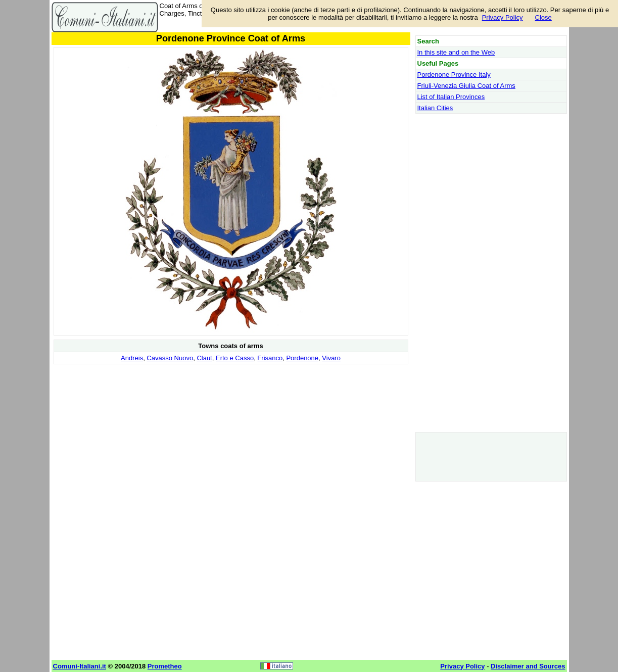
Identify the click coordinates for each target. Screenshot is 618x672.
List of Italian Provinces (451, 97)
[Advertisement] (231, 438)
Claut (204, 358)
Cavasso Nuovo (170, 358)
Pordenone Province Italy (454, 75)
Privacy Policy (503, 17)
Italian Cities (435, 108)
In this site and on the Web (456, 52)
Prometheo (165, 666)
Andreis (132, 358)
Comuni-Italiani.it (80, 666)
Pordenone (302, 358)
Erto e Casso (235, 358)
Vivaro (331, 358)
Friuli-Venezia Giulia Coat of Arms (466, 86)
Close (543, 17)
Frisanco (270, 358)
